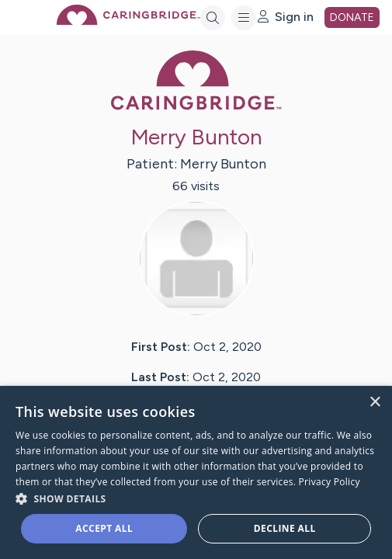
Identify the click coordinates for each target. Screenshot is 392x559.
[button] (196, 498)
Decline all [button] (285, 528)
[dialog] (196, 472)
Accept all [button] (104, 528)
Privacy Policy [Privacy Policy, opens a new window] (330, 482)
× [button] (375, 403)
